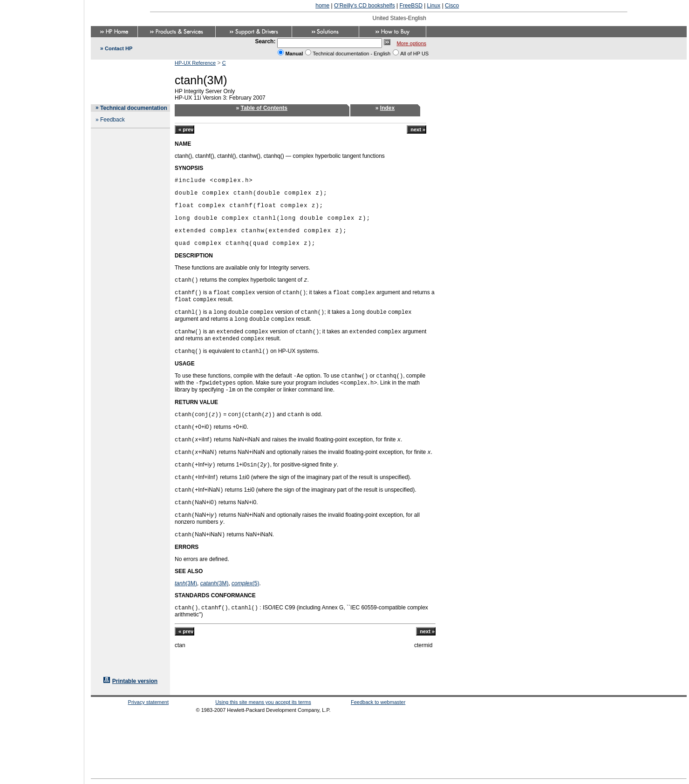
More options (411, 43)
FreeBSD (411, 6)
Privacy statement (148, 702)
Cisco (452, 6)
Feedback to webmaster (378, 702)
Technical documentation (134, 108)
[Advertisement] (42, 389)
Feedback (113, 120)
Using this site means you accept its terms (263, 702)
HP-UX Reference (195, 63)
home (322, 6)
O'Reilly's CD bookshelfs (365, 6)
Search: (265, 41)
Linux (434, 6)
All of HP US (414, 54)
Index (387, 108)
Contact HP (119, 48)
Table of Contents (264, 108)
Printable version (135, 681)
